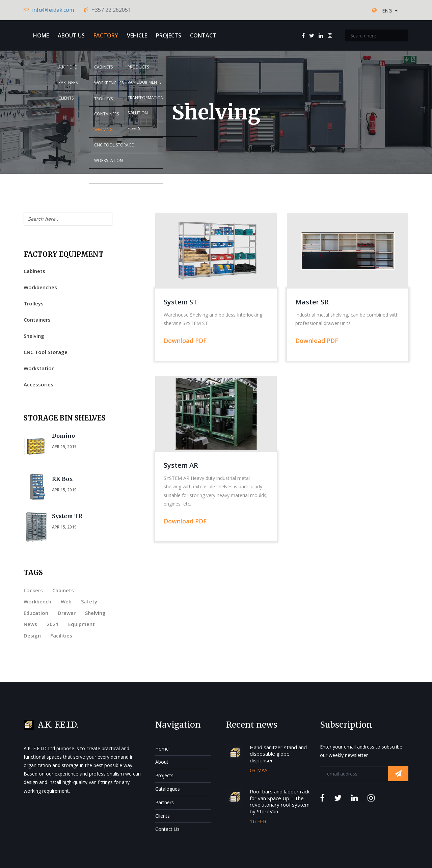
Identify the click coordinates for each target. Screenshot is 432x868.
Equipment (82, 624)
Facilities (61, 635)
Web (66, 601)
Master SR (312, 302)
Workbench (37, 601)
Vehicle (137, 35)
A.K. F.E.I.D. (58, 725)
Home (41, 35)
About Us (71, 35)
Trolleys (34, 303)
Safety (89, 601)
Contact (203, 35)
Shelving (34, 336)
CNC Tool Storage (46, 352)
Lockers (33, 590)
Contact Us (167, 829)
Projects (169, 35)
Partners (165, 802)
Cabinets (34, 271)
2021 (53, 624)
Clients (163, 816)
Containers (37, 320)
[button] (390, 11)
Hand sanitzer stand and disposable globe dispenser (278, 754)
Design (32, 635)
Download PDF (185, 341)
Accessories (38, 384)
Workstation (39, 368)
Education (36, 613)
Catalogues (168, 789)
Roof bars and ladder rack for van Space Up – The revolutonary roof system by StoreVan (280, 801)
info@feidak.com (53, 10)
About (162, 762)
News (30, 624)
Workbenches (40, 287)
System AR (181, 465)
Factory (106, 35)
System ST (181, 302)
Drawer (67, 613)
